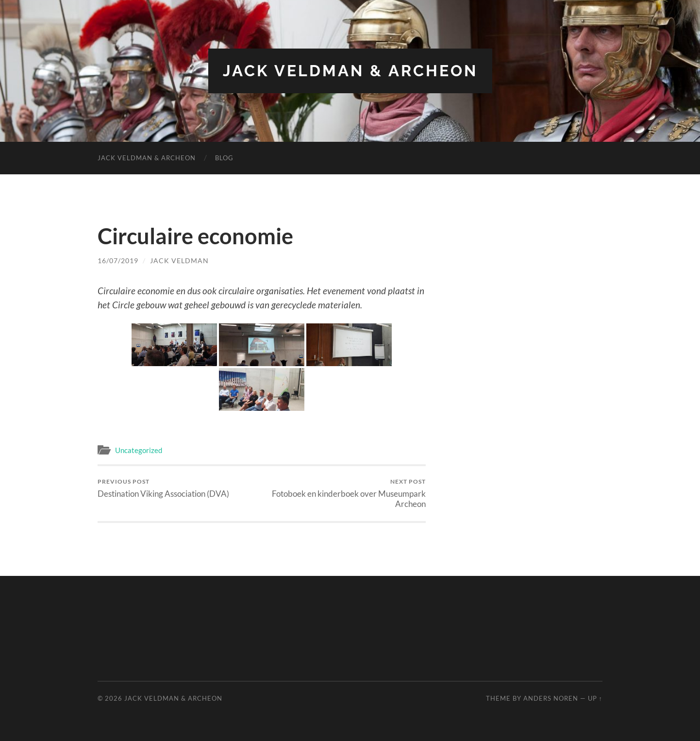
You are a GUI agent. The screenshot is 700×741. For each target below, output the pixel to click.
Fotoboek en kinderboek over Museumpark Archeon (345, 493)
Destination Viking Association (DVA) (163, 488)
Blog (224, 158)
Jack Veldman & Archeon (350, 71)
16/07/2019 (118, 261)
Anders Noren (551, 698)
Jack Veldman (179, 261)
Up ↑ (595, 698)
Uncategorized (139, 450)
